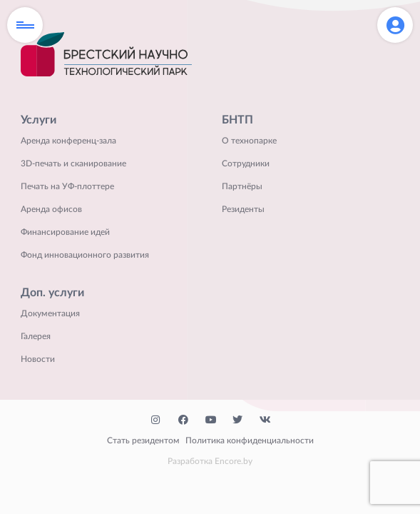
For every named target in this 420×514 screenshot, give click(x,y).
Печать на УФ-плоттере (67, 186)
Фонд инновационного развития (85, 255)
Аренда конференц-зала (68, 141)
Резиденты (243, 209)
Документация (50, 313)
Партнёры (242, 186)
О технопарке (249, 141)
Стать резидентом (143, 440)
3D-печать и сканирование (73, 163)
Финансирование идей (65, 232)
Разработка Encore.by (210, 461)
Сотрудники (246, 163)
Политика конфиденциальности (250, 440)
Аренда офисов (51, 209)
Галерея (36, 336)
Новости (38, 359)
